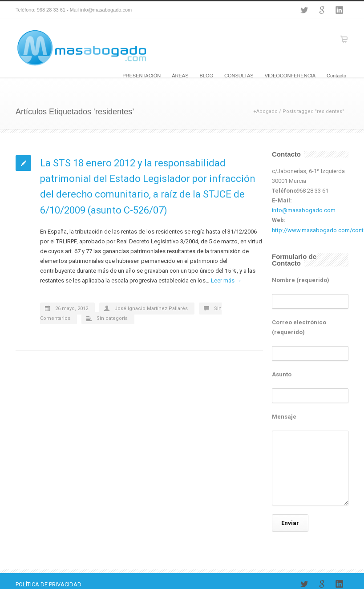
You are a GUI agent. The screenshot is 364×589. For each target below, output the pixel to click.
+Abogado (265, 111)
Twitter (304, 10)
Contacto (336, 76)
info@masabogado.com (304, 210)
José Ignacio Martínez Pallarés (151, 309)
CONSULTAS (239, 76)
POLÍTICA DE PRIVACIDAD (49, 584)
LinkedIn (340, 10)
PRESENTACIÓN (142, 76)
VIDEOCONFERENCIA (290, 76)
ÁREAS (180, 76)
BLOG (206, 76)
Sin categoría (112, 318)
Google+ (322, 10)
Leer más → (226, 280)
